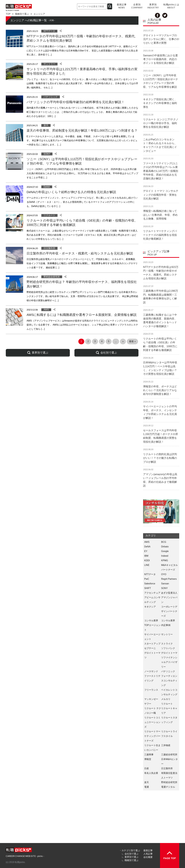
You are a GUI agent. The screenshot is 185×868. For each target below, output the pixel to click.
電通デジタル (168, 787)
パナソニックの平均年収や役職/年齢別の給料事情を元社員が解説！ (76, 102)
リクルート (49, 215)
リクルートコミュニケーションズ (152, 722)
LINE (147, 565)
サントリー (49, 64)
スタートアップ (152, 644)
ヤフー (148, 704)
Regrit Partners (169, 579)
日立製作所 (49, 248)
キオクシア (150, 607)
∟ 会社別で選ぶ (130, 854)
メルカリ (166, 699)
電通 (147, 787)
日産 (147, 768)
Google (165, 551)
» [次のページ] (123, 341)
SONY (47, 154)
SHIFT (148, 588)
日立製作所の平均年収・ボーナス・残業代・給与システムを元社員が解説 (80, 253)
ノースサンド (151, 671)
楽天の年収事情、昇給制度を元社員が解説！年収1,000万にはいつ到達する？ (82, 130)
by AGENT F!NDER (12, 10)
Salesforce (150, 584)
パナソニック (51, 97)
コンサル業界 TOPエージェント (152, 625)
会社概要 (148, 857)
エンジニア (39, 14)
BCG (164, 542)
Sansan (165, 584)
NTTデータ (49, 31)
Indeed (165, 556)
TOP (8, 14)
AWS (46, 310)
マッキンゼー (151, 699)
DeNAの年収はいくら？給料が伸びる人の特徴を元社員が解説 (71, 192)
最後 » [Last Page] (132, 341)
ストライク (167, 644)
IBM (146, 556)
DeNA (47, 187)
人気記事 (148, 854)
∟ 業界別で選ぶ (130, 857)
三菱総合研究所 (169, 755)
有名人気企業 (151, 773)
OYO (164, 574)
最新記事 (148, 851)
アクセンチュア (152, 593)
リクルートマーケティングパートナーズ (152, 736)
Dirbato (165, 547)
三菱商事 (149, 755)
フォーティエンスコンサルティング (169, 681)
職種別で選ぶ (22, 14)
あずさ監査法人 (169, 593)
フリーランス (151, 690)
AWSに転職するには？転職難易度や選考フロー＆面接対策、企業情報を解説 (82, 315)
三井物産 (166, 745)
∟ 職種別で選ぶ (130, 860)
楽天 (46, 125)
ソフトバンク (168, 648)
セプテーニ (150, 648)
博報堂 (148, 759)
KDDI (147, 560)
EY (146, 551)
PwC (147, 579)
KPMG (165, 560)
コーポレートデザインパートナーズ (169, 611)
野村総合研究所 (52, 277)
